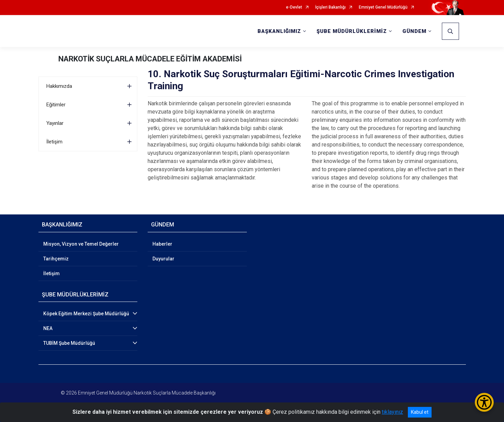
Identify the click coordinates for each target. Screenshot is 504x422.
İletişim (54, 142)
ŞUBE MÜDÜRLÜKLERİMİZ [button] (352, 31)
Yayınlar (55, 123)
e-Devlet (294, 7)
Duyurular (163, 259)
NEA (48, 328)
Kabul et (420, 412)
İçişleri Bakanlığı (330, 7)
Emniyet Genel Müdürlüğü (383, 7)
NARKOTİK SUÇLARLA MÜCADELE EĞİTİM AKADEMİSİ (150, 59)
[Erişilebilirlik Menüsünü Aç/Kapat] (484, 402)
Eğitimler (56, 105)
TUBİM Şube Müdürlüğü (69, 343)
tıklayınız (392, 412)
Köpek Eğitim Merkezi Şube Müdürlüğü (86, 314)
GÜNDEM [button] (414, 31)
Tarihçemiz (56, 259)
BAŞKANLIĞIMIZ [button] (279, 31)
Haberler (162, 244)
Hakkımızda (59, 86)
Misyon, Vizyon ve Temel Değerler (81, 244)
